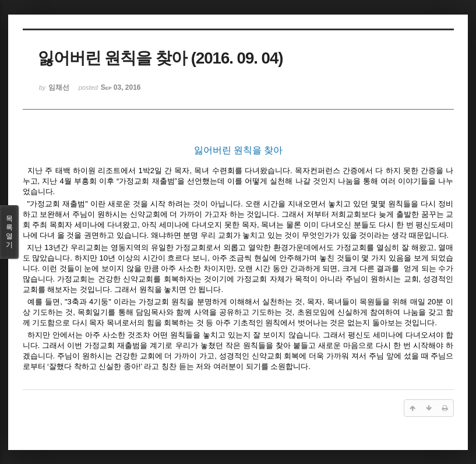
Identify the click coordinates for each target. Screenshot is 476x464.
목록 (9, 232)
